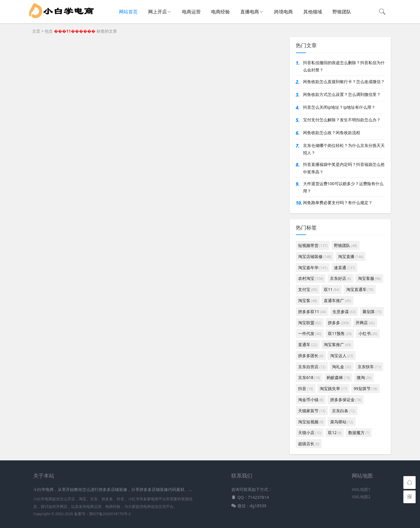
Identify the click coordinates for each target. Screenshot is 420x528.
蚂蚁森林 (338, 377)
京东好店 (340, 278)
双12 (335, 433)
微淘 (364, 377)
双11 (331, 289)
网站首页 (128, 12)
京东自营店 (312, 367)
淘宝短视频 (311, 422)
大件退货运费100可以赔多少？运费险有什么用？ (343, 187)
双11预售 (340, 333)
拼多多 (338, 323)
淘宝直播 (351, 256)
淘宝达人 (342, 356)
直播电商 (250, 12)
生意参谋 (344, 312)
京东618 (309, 377)
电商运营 (191, 12)
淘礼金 (341, 367)
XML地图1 (361, 489)
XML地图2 (361, 497)
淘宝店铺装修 (315, 256)
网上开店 (157, 12)
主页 (36, 31)
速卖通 (344, 267)
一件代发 (310, 333)
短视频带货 (313, 245)
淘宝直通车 (360, 289)
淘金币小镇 (311, 400)
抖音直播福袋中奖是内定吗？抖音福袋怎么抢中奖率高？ (344, 168)
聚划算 (372, 312)
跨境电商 (283, 12)
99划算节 (365, 388)
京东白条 (343, 411)
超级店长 (309, 444)
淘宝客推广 (337, 344)
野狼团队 (342, 12)
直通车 (308, 344)
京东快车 (369, 367)
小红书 (368, 333)
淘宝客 (308, 300)
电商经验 (220, 12)
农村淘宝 (311, 278)
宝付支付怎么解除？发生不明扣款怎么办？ (342, 120)
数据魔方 (359, 433)
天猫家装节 (312, 411)
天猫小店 (310, 433)
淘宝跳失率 (333, 388)
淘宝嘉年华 (313, 267)
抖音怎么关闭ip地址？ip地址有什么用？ (339, 107)
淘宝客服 (369, 278)
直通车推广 (337, 300)
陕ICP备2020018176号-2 (110, 514)
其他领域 (313, 12)
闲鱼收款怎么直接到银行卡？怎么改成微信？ (344, 81)
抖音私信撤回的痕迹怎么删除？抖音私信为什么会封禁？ (344, 66)
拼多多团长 (311, 356)
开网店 (365, 323)
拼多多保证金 (346, 400)
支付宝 (308, 289)
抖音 (306, 388)
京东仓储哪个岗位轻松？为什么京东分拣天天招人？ (344, 149)
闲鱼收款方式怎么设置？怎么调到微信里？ (342, 94)
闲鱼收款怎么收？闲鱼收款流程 (332, 133)
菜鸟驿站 (342, 422)
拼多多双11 (312, 312)
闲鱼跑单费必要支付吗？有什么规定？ (338, 202)
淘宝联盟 (310, 323)
